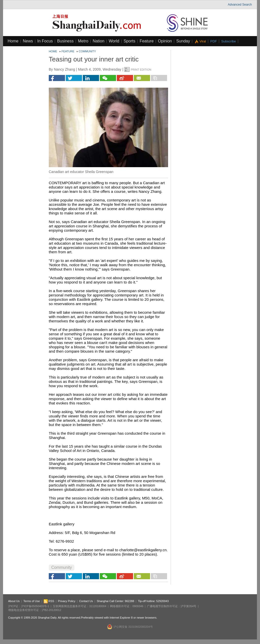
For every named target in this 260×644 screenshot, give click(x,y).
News (28, 41)
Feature (147, 41)
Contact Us (86, 601)
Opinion (165, 41)
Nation (99, 41)
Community (87, 51)
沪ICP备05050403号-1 (35, 606)
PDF (214, 41)
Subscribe (229, 41)
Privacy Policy (67, 601)
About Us (14, 601)
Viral (203, 41)
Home (13, 41)
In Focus (45, 41)
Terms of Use (32, 601)
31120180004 (98, 606)
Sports (129, 41)
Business (65, 41)
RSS (49, 601)
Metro (83, 41)
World (114, 41)
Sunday (183, 41)
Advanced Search (240, 5)
